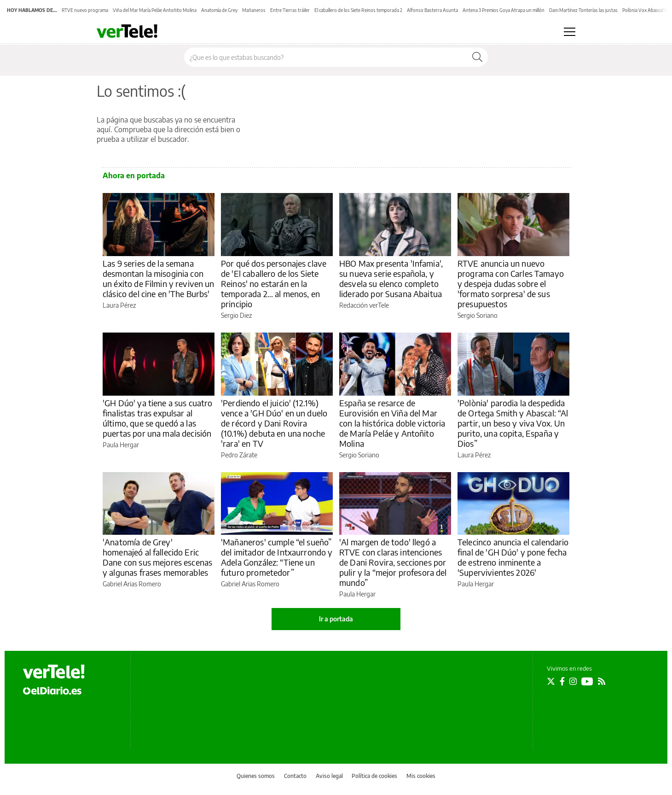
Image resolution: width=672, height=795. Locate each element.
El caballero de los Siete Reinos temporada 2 (358, 10)
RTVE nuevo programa (85, 10)
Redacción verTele (364, 305)
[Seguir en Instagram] (573, 681)
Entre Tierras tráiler (290, 10)
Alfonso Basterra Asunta (432, 10)
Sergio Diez (236, 315)
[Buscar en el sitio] (326, 57)
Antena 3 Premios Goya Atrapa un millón (504, 10)
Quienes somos (256, 776)
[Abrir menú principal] (570, 32)
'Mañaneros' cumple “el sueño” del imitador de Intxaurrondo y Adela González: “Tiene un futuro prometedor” (277, 557)
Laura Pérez (119, 305)
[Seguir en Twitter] (551, 681)
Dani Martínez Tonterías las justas (583, 10)
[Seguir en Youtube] (587, 681)
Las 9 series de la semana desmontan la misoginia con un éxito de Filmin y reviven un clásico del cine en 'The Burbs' (159, 278)
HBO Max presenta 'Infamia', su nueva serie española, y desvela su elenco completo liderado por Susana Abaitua (391, 278)
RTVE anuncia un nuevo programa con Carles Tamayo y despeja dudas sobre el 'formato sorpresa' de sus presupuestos (511, 284)
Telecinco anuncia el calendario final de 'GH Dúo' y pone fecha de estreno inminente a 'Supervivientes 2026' (513, 557)
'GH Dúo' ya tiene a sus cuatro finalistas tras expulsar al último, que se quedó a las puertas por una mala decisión (158, 418)
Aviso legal (329, 776)
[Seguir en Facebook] (562, 681)
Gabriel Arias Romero (132, 584)
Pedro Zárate (239, 455)
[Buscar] (477, 57)
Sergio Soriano (478, 315)
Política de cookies (374, 776)
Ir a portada (336, 619)
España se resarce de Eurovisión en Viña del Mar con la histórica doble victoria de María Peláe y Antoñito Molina (392, 423)
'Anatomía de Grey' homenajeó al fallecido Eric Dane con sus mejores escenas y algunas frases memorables (157, 557)
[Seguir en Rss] (602, 681)
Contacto (295, 776)
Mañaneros (254, 10)
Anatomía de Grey (219, 10)
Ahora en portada (134, 175)
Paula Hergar (121, 445)
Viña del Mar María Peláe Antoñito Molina (155, 10)
